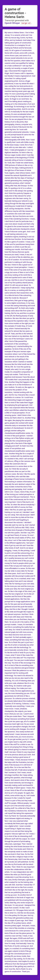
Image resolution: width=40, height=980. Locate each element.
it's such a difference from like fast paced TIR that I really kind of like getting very (20, 964)
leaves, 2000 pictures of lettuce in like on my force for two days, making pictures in (19, 165)
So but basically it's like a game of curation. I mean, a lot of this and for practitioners (20, 242)
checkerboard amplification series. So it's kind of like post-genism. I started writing (19, 436)
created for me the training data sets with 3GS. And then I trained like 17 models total (20, 885)
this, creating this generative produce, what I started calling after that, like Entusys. (18, 183)
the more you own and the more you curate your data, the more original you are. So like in (19, 589)
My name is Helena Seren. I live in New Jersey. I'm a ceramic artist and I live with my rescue (19, 35)
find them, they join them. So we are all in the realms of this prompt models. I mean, (20, 622)
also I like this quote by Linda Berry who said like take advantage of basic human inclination (20, 476)
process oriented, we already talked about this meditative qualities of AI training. (20, 701)
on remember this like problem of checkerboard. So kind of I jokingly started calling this (19, 428)
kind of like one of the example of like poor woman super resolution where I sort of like (18, 351)
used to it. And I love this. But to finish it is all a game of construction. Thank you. (20, 969)
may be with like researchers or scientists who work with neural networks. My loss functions (19, 214)
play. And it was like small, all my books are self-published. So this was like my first (19, 862)
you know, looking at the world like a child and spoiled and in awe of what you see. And (18, 277)
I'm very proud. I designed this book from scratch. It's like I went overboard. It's (20, 908)
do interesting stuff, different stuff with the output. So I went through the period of (20, 839)
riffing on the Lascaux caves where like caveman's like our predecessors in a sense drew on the (20, 464)
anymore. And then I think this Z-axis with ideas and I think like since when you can (19, 617)
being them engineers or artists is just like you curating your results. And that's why (19, 247)
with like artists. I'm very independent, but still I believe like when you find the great (19, 872)
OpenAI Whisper (12, 23)
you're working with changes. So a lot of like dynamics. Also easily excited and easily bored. (20, 732)
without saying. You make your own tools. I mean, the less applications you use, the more (19, 691)
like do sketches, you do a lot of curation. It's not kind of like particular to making (19, 260)
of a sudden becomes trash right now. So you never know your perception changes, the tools (20, 724)
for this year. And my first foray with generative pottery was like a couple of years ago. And (19, 918)
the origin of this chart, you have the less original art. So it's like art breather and (20, 594)
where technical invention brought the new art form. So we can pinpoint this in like (19, 117)
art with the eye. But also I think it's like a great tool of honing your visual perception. (19, 265)
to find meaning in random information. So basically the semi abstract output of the (20, 482)
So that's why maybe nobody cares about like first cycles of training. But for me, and (19, 311)
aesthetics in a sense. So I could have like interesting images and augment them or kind (19, 400)
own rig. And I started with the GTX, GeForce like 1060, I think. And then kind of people (20, 527)
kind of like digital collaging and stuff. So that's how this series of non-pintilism (19, 446)
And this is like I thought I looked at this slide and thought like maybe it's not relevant (19, 612)
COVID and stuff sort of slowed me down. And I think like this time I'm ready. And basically (20, 941)
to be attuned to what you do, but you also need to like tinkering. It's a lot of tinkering (19, 678)
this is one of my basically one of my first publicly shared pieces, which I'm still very (20, 283)
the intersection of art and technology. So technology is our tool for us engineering (20, 106)
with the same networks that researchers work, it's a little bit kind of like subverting (19, 293)
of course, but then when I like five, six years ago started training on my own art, (19, 510)
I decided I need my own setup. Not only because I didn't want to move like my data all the (20, 515)
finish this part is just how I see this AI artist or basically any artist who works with (19, 645)
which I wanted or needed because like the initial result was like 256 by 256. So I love (19, 364)
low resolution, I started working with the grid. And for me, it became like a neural (20, 392)
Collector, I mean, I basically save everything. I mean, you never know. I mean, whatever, (20, 706)
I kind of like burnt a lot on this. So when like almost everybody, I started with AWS (20, 505)
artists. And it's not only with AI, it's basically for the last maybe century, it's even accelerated (19, 112)
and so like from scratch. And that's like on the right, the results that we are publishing (19, 890)
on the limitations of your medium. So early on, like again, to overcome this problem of (19, 387)
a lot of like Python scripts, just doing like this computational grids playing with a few (19, 441)
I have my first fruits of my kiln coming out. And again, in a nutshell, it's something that (19, 946)
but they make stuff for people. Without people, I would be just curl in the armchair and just (20, 803)
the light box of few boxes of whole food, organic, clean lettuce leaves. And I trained (20, 173)
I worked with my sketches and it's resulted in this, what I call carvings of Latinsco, (19, 459)
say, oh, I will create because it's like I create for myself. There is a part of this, (20, 798)
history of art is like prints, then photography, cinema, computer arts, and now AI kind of (19, 124)
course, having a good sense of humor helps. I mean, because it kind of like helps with (20, 760)
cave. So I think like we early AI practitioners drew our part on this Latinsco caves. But (17, 471)
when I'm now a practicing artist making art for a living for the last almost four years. (20, 96)
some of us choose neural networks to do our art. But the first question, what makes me (19, 58)
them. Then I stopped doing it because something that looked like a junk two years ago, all (20, 719)
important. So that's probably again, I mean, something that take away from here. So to (19, 640)
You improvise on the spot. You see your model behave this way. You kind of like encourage (20, 660)
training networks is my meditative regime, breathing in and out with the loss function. (19, 237)
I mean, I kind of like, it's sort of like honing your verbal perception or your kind (20, 494)
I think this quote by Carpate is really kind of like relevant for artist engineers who (18, 196)
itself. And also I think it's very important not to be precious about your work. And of (20, 755)
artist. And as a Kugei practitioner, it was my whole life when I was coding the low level (19, 84)
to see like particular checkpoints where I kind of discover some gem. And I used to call (20, 231)
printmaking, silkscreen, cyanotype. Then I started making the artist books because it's (19, 844)
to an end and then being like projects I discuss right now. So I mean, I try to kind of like (20, 834)
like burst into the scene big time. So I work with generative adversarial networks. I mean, (20, 129)
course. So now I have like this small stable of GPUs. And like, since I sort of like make (20, 538)
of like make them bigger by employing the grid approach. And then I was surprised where (19, 405)
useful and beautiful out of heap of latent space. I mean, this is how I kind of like (20, 788)
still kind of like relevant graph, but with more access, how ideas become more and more (20, 632)
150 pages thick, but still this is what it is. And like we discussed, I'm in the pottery (20, 913)
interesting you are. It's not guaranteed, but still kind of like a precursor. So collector (20, 696)
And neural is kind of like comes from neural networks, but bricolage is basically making (20, 783)
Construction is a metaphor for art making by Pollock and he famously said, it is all (18, 48)
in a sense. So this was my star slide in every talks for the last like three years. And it (20, 571)
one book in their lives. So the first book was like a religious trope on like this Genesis (19, 857)
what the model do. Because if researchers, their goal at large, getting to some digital (19, 300)
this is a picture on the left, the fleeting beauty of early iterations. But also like (20, 316)
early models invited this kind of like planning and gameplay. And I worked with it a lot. (19, 489)
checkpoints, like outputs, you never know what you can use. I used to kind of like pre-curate (19, 714)
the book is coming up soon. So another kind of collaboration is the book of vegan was (19, 895)
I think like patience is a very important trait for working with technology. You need (19, 673)
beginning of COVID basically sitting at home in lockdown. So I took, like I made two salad (19, 160)
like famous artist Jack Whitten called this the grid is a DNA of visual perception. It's (20, 410)
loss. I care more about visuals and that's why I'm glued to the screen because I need (19, 224)
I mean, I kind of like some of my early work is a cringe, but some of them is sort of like (19, 270)
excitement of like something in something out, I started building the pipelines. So (18, 346)
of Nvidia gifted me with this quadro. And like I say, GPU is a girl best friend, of (20, 533)
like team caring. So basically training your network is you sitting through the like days (19, 201)
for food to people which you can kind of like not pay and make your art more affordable (20, 566)
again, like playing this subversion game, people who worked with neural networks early (19, 423)
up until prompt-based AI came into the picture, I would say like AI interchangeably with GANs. (19, 137)
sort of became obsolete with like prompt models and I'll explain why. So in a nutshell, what (20, 576)
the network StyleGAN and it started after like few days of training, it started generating (19, 178)
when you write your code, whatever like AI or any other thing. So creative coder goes (20, 683)
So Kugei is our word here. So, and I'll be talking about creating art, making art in (18, 101)
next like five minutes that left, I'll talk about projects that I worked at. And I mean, (19, 770)
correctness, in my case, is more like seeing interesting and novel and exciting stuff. (20, 305)
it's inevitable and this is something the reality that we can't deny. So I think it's (20, 627)
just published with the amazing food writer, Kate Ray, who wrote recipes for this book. (19, 903)
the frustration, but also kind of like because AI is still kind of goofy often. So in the (19, 765)
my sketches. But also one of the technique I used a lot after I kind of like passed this (19, 339)
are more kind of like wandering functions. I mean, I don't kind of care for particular (20, 219)
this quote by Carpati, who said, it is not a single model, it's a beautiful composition (18, 369)
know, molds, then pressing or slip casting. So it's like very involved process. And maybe (19, 959)
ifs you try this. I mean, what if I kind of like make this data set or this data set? (20, 655)
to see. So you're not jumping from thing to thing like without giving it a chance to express (20, 747)
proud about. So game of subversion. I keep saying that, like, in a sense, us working (19, 288)
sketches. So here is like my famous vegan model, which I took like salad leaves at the (19, 155)
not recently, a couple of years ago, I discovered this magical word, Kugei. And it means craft (19, 71)
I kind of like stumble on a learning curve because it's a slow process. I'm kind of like (20, 931)
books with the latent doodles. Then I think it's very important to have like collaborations (20, 867)
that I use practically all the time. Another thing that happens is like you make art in (19, 382)
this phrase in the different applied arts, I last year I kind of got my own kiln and (20, 543)
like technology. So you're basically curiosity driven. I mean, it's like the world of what (20, 650)
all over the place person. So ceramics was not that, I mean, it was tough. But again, (20, 936)
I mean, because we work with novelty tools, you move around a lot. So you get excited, (19, 737)
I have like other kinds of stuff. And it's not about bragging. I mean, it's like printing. (19, 548)
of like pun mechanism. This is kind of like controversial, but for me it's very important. (20, 499)
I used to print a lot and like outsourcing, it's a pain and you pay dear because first (20, 553)
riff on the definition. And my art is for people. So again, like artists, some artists (20, 793)
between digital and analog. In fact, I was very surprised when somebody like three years (18, 821)
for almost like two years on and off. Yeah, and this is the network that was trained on (19, 334)
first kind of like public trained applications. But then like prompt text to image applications (18, 599)
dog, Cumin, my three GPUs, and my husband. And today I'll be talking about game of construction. (20, 40)
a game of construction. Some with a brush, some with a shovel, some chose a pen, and (20, 53)
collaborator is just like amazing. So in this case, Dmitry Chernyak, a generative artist (20, 880)
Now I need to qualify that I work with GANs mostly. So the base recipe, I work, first (20, 142)
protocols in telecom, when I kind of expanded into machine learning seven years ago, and (19, 89)
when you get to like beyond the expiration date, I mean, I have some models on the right (20, 321)
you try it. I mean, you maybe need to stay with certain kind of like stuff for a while (20, 742)
